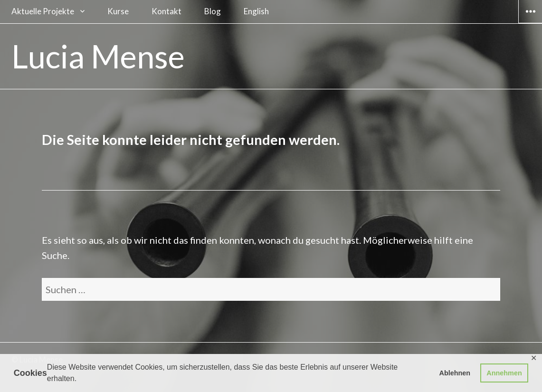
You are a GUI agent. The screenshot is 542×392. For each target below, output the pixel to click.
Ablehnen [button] (455, 373)
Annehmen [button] (504, 373)
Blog (213, 11)
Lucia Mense (98, 56)
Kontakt (166, 11)
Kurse (118, 11)
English (256, 11)
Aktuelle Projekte (43, 11)
